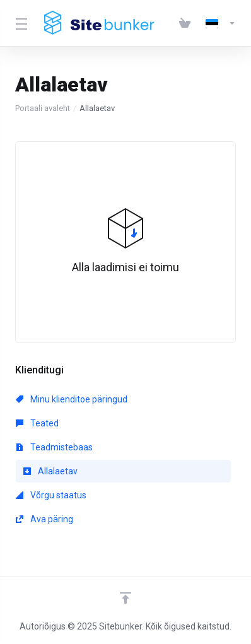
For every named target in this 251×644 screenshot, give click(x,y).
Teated (37, 423)
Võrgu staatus (51, 495)
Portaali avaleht (43, 108)
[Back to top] (125, 598)
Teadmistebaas (54, 447)
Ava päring (44, 519)
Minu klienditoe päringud (72, 399)
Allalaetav (50, 471)
